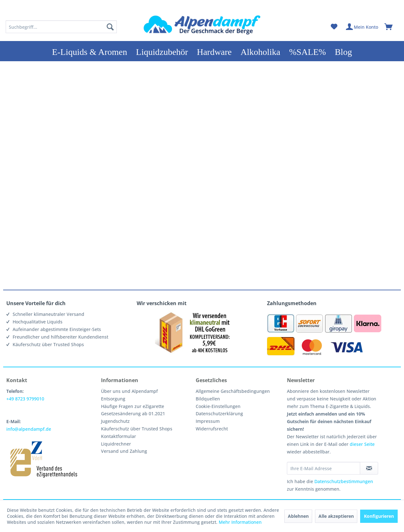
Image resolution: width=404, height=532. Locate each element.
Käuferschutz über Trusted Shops (137, 429)
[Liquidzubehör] (162, 51)
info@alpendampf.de (29, 429)
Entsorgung (113, 399)
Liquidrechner (116, 444)
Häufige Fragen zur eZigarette (133, 406)
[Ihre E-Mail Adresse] (324, 468)
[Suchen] (110, 27)
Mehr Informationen (240, 522)
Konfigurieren (379, 516)
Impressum (208, 421)
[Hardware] (214, 51)
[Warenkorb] (391, 27)
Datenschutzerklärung (219, 414)
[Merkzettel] (334, 27)
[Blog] (343, 51)
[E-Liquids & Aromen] (90, 51)
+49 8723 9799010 (25, 399)
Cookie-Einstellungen (218, 406)
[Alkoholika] (260, 51)
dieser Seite (362, 444)
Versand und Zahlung (124, 451)
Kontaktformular (119, 436)
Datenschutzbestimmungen (344, 481)
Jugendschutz (115, 421)
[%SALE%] (308, 51)
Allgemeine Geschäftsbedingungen (233, 391)
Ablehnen (298, 516)
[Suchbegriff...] (61, 27)
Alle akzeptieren (336, 516)
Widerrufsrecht (212, 429)
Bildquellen (208, 399)
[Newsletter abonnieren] (369, 468)
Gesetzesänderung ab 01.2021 (133, 414)
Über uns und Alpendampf (129, 391)
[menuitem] (61, 27)
